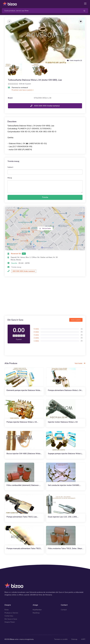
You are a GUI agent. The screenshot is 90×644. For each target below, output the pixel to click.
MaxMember (37, 610)
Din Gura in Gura (11, 619)
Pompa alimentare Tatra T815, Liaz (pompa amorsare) (22, 517)
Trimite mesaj (16, 267)
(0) (82, 329)
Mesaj (10, 178)
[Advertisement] (45, 296)
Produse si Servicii (11, 613)
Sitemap (74, 639)
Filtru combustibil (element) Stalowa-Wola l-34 (23, 485)
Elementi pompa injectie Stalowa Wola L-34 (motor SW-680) (23, 390)
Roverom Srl (16, 254)
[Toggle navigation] (85, 4)
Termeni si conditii (61, 639)
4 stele (36, 332)
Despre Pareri (10, 622)
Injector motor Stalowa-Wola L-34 (63, 422)
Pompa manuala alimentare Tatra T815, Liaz (24, 549)
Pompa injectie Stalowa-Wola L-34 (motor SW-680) (22, 422)
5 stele (36, 329)
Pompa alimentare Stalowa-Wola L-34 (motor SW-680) (65, 390)
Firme (7, 610)
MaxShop (36, 613)
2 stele (36, 338)
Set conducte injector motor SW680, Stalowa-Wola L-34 (64, 485)
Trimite (45, 197)
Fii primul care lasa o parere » (23, 90)
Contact (64, 610)
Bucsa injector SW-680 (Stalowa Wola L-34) (23, 454)
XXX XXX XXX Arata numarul (45, 106)
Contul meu (9, 616)
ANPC (83, 639)
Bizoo (12, 639)
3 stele (36, 335)
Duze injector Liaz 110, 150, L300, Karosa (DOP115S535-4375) (63, 517)
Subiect (10, 167)
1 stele (36, 341)
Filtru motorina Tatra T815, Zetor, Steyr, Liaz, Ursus (65, 549)
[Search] (41, 11)
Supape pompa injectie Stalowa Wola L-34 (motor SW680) (65, 454)
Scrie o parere (76, 320)
